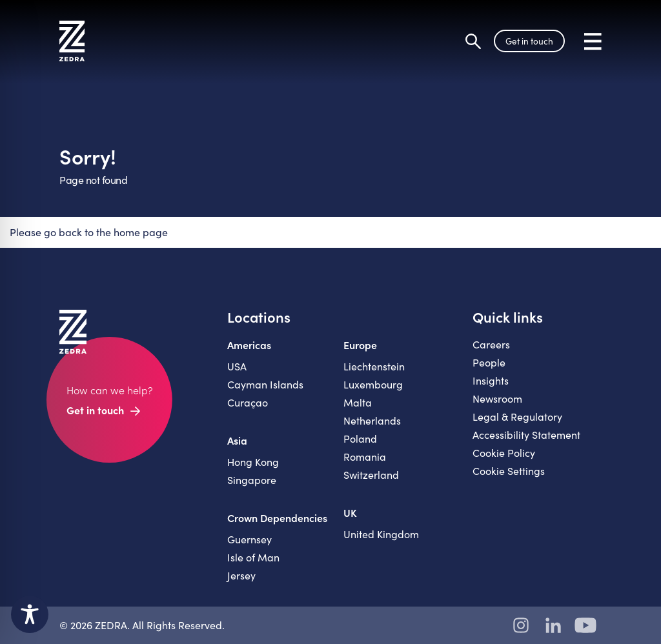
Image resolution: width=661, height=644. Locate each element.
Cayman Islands (265, 384)
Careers (491, 344)
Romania (365, 457)
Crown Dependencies (277, 518)
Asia (237, 440)
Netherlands (372, 420)
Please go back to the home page (89, 232)
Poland (360, 438)
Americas (249, 345)
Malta (358, 402)
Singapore (252, 480)
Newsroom (497, 398)
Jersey (241, 575)
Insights (491, 380)
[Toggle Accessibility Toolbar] (30, 614)
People (489, 362)
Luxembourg (373, 384)
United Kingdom (381, 534)
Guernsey (249, 539)
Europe (360, 345)
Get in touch (529, 41)
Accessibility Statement (526, 435)
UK (350, 512)
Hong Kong (253, 462)
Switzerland (371, 475)
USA (237, 366)
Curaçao (248, 402)
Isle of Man (253, 557)
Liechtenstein (374, 366)
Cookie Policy (504, 453)
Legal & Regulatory (517, 417)
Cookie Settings (509, 471)
